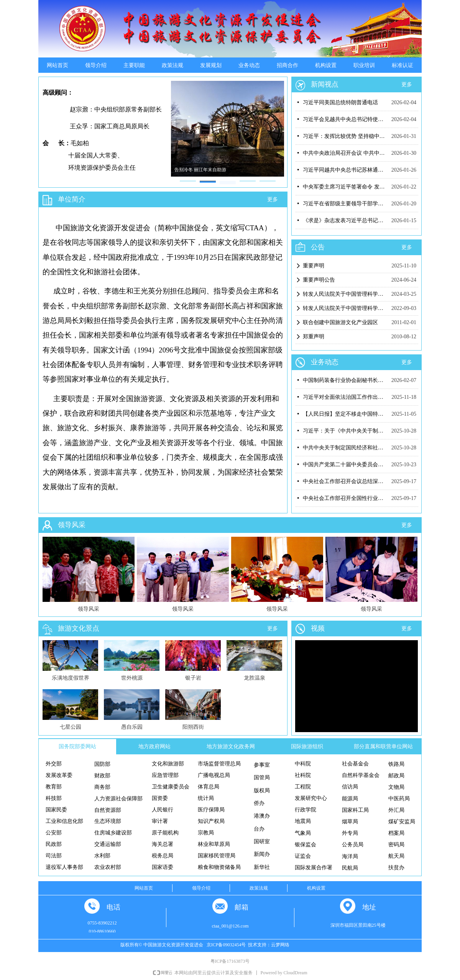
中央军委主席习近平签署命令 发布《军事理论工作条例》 (345, 187)
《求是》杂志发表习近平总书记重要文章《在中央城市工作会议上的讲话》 (345, 220)
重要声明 (314, 266)
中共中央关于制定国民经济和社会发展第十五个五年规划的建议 (345, 448)
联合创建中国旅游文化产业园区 (340, 322)
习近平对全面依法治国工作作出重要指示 (345, 397)
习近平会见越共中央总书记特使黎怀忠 (345, 119)
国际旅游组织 (307, 746)
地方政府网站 (154, 746)
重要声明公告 (319, 280)
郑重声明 (314, 337)
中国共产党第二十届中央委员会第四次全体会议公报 (345, 465)
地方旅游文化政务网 (231, 746)
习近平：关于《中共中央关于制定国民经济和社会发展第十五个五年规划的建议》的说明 (345, 431)
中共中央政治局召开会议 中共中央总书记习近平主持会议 (345, 153)
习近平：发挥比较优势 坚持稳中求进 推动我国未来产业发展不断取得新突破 (345, 136)
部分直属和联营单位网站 (383, 746)
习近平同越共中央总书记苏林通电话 (345, 170)
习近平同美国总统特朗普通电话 (340, 102)
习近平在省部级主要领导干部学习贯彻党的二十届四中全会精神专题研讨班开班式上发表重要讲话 (345, 204)
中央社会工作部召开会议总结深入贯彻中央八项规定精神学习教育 (345, 481)
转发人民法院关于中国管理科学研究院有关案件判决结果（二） (345, 294)
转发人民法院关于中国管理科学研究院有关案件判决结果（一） (345, 308)
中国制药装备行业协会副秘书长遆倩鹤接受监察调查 (345, 380)
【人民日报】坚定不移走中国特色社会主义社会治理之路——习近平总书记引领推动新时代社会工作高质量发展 (345, 414)
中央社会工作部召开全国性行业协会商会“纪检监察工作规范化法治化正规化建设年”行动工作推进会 (345, 498)
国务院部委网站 (77, 746)
